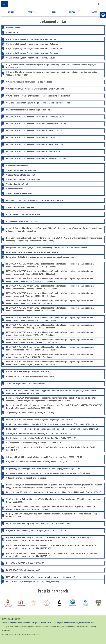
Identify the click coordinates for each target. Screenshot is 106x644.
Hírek (54, 12)
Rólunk (11, 12)
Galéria (73, 12)
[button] (103, 15)
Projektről (33, 12)
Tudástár (94, 12)
